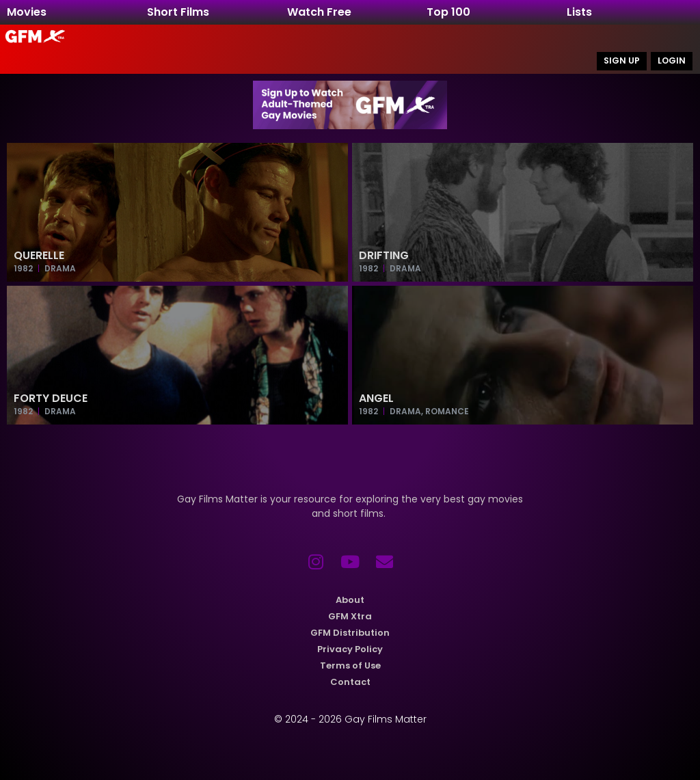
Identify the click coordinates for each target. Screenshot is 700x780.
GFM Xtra (350, 617)
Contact (350, 683)
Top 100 (448, 12)
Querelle (39, 255)
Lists (579, 12)
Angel (376, 398)
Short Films (178, 12)
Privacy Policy (350, 650)
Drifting (384, 255)
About (350, 601)
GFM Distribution (350, 633)
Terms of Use (350, 666)
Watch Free (319, 12)
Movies (27, 12)
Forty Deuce (51, 398)
